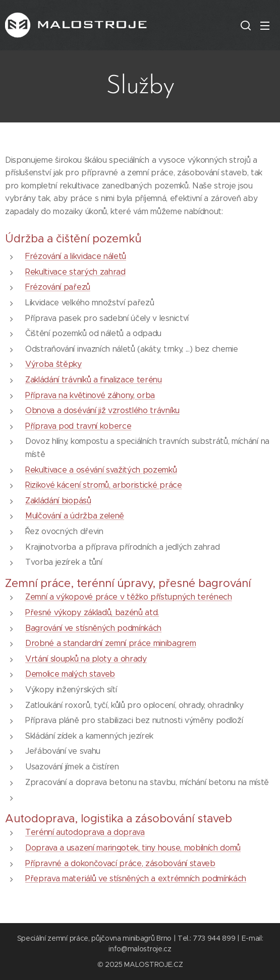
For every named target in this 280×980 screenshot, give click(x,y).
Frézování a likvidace (63, 256)
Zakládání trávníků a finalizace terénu (94, 380)
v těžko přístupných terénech (175, 597)
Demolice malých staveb (70, 674)
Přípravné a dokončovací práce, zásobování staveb (120, 863)
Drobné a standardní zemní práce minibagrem (111, 643)
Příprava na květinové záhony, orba (90, 395)
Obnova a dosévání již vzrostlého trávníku (102, 410)
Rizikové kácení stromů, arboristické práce (104, 485)
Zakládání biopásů (58, 500)
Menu (265, 26)
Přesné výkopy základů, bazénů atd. (92, 612)
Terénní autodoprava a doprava (85, 832)
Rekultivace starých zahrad (75, 271)
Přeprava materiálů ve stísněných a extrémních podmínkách (136, 878)
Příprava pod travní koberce (78, 426)
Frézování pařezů (58, 287)
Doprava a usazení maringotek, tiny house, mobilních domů (133, 848)
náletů (114, 256)
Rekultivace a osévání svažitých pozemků (101, 469)
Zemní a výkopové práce (71, 597)
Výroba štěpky (53, 364)
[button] (245, 25)
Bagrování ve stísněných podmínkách (93, 628)
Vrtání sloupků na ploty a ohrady (86, 658)
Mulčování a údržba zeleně (75, 516)
